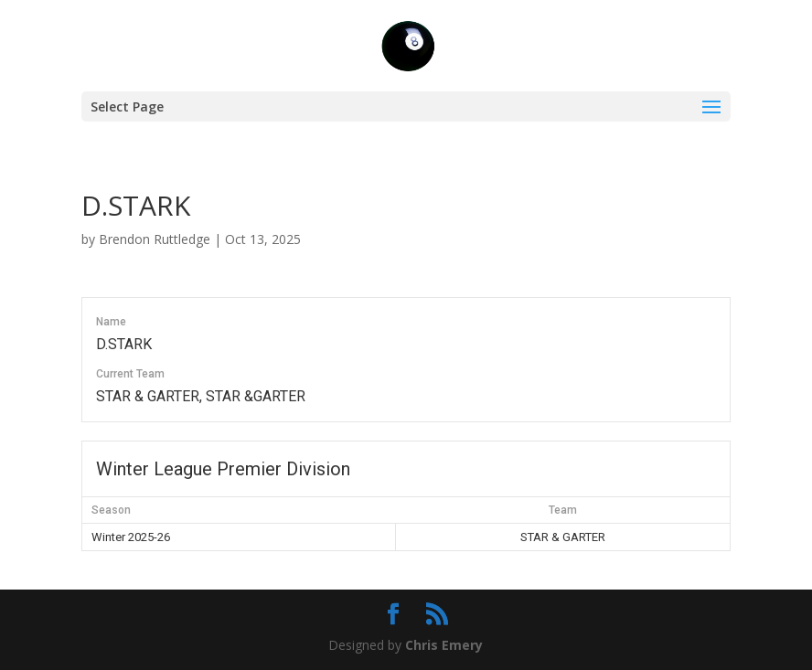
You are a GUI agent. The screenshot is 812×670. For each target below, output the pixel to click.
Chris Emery (444, 645)
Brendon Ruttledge (155, 239)
